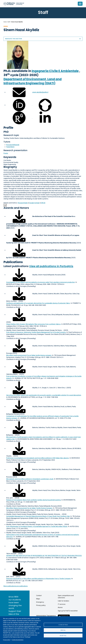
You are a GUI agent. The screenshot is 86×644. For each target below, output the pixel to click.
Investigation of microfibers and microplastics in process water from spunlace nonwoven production (41, 282)
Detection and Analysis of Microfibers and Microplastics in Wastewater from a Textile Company (38, 579)
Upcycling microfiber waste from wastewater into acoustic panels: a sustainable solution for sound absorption (44, 395)
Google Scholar (34, 203)
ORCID (43, 203)
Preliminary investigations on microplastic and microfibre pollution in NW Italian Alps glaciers (38, 458)
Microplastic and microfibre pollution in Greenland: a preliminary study (30, 479)
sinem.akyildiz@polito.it (40, 92)
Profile (8, 128)
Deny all (63, 630)
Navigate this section (43, 39)
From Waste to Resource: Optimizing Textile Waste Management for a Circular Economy (36, 332)
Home (5, 22)
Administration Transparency (46, 616)
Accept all (63, 636)
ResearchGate (23, 203)
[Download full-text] (19, 275)
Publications (13, 262)
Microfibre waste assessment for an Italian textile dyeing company (29, 355)
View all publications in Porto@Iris (51, 266)
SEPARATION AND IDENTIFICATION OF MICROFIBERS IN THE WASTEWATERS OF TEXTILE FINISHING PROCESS (44, 556)
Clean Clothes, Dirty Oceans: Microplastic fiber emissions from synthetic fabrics (33, 324)
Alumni (60, 607)
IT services (62, 604)
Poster (6, 153)
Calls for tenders (63, 601)
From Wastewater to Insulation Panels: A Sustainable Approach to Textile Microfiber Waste (37, 526)
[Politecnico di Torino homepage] (14, 4)
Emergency (40, 602)
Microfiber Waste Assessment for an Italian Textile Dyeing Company (29, 508)
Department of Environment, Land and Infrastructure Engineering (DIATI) (33, 81)
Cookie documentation (18, 640)
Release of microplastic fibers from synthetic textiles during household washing (33, 500)
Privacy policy (7, 640)
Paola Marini (10, 147)
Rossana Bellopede (13, 145)
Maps (38, 599)
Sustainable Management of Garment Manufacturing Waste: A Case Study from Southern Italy (38, 516)
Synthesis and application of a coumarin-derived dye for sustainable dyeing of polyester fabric (38, 303)
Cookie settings (63, 625)
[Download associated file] (19, 216)
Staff (9, 22)
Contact (39, 595)
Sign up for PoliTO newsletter (68, 611)
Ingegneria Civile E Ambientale (55, 71)
